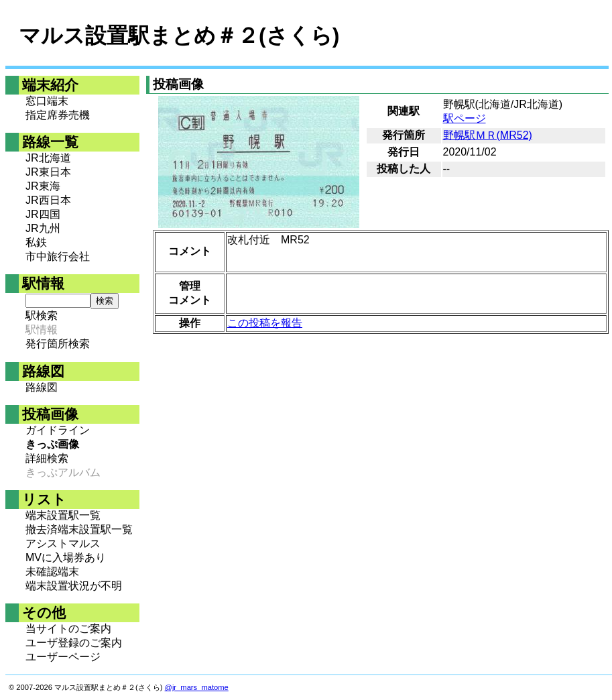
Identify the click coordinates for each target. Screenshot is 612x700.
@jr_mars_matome (197, 687)
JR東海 (43, 186)
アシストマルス (63, 543)
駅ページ (465, 118)
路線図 (42, 387)
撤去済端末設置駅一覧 (79, 529)
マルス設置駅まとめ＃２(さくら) (179, 36)
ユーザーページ (63, 657)
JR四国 (43, 214)
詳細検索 (47, 458)
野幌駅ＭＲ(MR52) (488, 135)
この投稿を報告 (265, 323)
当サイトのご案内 (68, 629)
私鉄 (36, 242)
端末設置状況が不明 (74, 586)
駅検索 (42, 315)
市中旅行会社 (58, 256)
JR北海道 (48, 158)
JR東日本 (48, 172)
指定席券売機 (58, 115)
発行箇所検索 (58, 344)
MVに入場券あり (66, 558)
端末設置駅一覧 (63, 515)
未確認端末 (52, 572)
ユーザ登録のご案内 (74, 643)
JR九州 (43, 228)
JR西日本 (48, 200)
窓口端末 (47, 101)
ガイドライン (58, 430)
